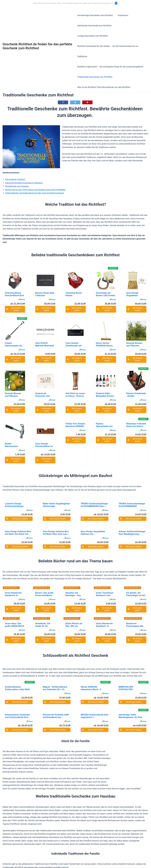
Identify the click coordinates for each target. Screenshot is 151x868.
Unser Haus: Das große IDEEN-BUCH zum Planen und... (14, 575)
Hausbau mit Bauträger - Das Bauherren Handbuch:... (73, 544)
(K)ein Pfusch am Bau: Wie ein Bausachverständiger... (76, 575)
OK (117, 3)
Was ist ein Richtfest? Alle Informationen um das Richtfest (104, 77)
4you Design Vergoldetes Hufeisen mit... (133, 284)
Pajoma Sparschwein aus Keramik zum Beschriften (104, 395)
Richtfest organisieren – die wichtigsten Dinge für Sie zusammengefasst (110, 56)
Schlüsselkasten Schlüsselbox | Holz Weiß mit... (17, 638)
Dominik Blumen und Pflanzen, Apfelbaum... (134, 334)
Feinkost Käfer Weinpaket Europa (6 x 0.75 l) (105, 365)
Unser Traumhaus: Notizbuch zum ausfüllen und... (105, 544)
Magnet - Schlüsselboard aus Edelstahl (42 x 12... (55, 638)
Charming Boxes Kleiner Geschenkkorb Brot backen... (75, 284)
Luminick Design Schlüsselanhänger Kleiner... (14, 455)
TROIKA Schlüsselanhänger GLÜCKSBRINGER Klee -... (94, 455)
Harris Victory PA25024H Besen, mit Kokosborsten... (105, 334)
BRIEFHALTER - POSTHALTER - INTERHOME (126, 638)
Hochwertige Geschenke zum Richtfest (95, 15)
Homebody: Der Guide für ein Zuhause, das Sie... (44, 575)
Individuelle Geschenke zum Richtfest (94, 26)
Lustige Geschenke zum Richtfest (131, 26)
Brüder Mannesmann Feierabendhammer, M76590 (15, 395)
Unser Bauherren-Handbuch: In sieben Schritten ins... (14, 544)
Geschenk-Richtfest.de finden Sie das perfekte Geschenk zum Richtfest (37, 41)
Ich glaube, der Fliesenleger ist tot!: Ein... (136, 544)
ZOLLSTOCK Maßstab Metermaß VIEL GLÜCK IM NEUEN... (45, 334)
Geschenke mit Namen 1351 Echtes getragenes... (106, 284)
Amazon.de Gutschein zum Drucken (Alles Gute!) (43, 365)
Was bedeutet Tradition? (16, 169)
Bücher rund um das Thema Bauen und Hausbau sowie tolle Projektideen (38, 179)
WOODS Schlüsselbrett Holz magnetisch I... (95, 666)
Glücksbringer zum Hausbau (18, 176)
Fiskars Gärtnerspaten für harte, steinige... (14, 334)
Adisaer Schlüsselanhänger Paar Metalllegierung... (132, 483)
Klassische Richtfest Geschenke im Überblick (26, 173)
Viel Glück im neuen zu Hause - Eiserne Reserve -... (75, 365)
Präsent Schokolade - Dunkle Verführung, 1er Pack (136, 365)
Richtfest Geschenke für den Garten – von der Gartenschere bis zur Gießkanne (108, 41)
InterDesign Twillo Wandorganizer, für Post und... (130, 666)
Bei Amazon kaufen (16, 299)
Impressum (122, 15)
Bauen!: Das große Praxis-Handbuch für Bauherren (44, 544)
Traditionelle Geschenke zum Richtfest (95, 67)
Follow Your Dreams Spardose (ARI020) (75, 395)
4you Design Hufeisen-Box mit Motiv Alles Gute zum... (56, 483)
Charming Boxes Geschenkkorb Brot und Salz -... (14, 284)
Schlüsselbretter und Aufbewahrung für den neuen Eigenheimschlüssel (37, 183)
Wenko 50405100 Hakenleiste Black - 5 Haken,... (91, 638)
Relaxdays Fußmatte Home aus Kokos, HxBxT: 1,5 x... (136, 395)
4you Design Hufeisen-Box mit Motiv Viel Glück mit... (18, 483)
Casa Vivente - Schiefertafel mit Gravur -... (74, 334)
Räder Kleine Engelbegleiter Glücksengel (56, 455)
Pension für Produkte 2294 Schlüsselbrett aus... (56, 666)
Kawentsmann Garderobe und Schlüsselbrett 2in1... (17, 666)
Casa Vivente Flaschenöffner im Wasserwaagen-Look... (44, 395)
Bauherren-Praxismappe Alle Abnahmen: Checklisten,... (135, 575)
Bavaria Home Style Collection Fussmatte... (45, 284)
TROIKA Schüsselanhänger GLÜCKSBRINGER (132, 455)
